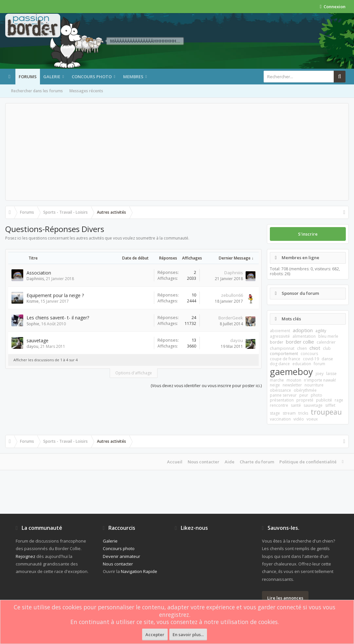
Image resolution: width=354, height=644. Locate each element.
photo (317, 395)
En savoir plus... (188, 635)
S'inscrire (308, 234)
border (277, 342)
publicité (324, 400)
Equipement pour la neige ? (55, 295)
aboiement (280, 331)
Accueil (175, 462)
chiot (315, 348)
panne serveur (283, 395)
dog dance (280, 364)
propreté (305, 400)
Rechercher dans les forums (37, 91)
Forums (28, 77)
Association (39, 273)
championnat (282, 348)
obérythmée (305, 390)
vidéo (299, 419)
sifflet (330, 405)
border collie (300, 342)
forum (319, 364)
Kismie (33, 301)
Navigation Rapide (139, 571)
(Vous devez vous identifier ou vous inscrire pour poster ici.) (206, 386)
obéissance (280, 390)
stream (289, 413)
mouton (294, 380)
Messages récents (86, 91)
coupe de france (285, 359)
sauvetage (37, 340)
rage (339, 400)
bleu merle (328, 336)
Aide (230, 462)
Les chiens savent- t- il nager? (58, 318)
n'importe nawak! (320, 380)
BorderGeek (231, 318)
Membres (133, 77)
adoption (303, 330)
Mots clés (291, 319)
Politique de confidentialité (308, 462)
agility (321, 331)
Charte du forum (257, 462)
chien (302, 348)
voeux (312, 419)
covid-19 (311, 359)
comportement (284, 354)
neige (275, 385)
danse (327, 359)
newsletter (292, 385)
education (302, 364)
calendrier (326, 342)
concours (309, 354)
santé (296, 405)
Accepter (155, 635)
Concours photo (92, 77)
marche (277, 380)
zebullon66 (232, 295)
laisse (331, 374)
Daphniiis (35, 279)
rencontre (279, 405)
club (327, 348)
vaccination (280, 419)
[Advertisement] (177, 152)
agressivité (280, 336)
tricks (303, 413)
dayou (32, 346)
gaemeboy (291, 372)
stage (275, 413)
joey (320, 374)
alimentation (304, 336)
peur (304, 395)
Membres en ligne (300, 258)
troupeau (326, 412)
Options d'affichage (134, 373)
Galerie (52, 77)
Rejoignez (26, 556)
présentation (282, 400)
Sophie (33, 324)
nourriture (314, 385)
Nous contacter (204, 462)
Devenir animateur (121, 556)
